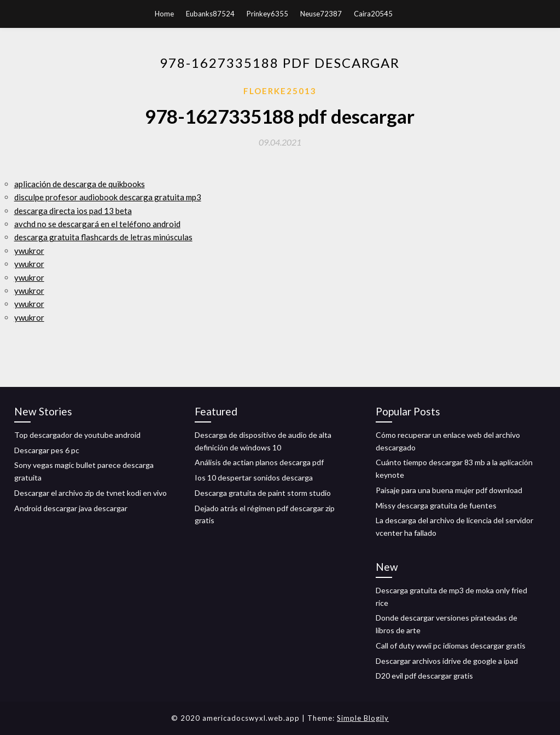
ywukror (29, 251)
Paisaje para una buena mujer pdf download (449, 490)
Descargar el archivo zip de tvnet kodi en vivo (91, 493)
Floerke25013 (280, 91)
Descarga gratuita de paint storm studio (263, 493)
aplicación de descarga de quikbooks (80, 184)
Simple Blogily (363, 718)
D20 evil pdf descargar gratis (424, 676)
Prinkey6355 (267, 14)
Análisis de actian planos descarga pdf (259, 462)
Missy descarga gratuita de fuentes (436, 505)
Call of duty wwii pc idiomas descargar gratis (451, 646)
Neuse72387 (321, 14)
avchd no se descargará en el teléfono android (97, 224)
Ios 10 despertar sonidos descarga (254, 478)
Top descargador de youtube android (77, 435)
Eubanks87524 (210, 14)
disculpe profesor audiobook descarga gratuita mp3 (108, 197)
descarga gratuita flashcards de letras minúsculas (103, 237)
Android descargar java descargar (71, 508)
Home (164, 14)
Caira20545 (373, 14)
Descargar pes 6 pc (47, 450)
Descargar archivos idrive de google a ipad (447, 661)
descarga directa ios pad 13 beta (73, 211)
